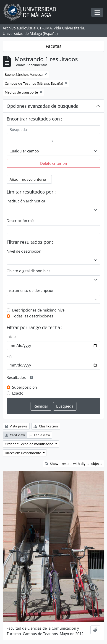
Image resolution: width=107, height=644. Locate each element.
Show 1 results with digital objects (74, 464)
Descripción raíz (21, 221)
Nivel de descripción (24, 251)
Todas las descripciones (33, 316)
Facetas (54, 46)
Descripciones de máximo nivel (39, 310)
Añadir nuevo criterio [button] (28, 179)
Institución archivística (26, 201)
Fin (9, 356)
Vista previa (16, 426)
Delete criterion (54, 163)
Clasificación (46, 426)
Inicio (11, 337)
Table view (39, 435)
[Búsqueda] (53, 130)
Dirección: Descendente (23, 453)
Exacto (18, 393)
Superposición (25, 387)
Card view (15, 435)
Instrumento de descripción (31, 291)
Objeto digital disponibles (29, 271)
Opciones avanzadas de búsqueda (43, 106)
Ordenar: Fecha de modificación (30, 444)
